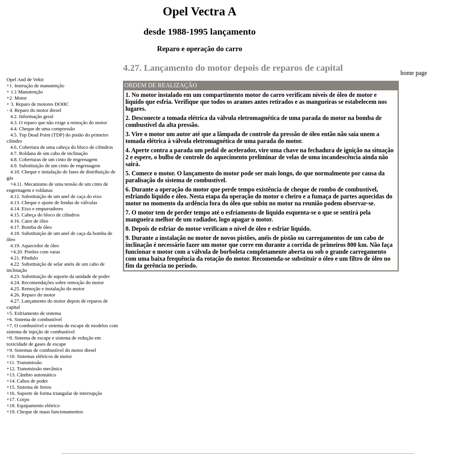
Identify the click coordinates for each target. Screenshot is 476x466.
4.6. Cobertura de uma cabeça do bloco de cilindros (62, 147)
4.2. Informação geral (32, 116)
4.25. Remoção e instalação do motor (47, 289)
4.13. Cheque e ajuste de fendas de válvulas (54, 202)
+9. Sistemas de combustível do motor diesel (51, 350)
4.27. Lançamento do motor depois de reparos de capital (233, 68)
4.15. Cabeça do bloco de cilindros (45, 215)
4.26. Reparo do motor (33, 295)
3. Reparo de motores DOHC (40, 104)
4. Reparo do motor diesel (36, 110)
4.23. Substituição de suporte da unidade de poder (60, 276)
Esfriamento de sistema (37, 313)
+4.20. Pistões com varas (35, 252)
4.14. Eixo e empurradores (37, 209)
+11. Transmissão (24, 362)
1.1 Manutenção (27, 92)
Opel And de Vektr (25, 79)
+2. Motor (17, 98)
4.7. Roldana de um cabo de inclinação (49, 153)
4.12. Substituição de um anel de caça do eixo (56, 196)
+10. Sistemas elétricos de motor (39, 356)
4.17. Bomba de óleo (31, 227)
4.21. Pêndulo (24, 258)
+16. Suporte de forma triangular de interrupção (54, 393)
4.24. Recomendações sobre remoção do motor (57, 282)
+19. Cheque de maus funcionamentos (45, 412)
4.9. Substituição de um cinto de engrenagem (55, 166)
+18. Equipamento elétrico (33, 405)
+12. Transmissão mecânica (34, 369)
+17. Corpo (18, 399)
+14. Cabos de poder (27, 381)
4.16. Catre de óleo (29, 221)
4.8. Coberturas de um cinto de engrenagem (54, 159)
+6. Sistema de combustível (34, 319)
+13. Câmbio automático (31, 375)
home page (414, 73)
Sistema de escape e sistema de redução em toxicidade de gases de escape (54, 341)
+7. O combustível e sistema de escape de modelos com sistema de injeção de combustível (62, 329)
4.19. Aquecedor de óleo (35, 245)
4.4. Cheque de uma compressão (43, 129)
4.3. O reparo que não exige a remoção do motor (59, 122)
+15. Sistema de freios (29, 387)
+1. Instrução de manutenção (35, 86)
